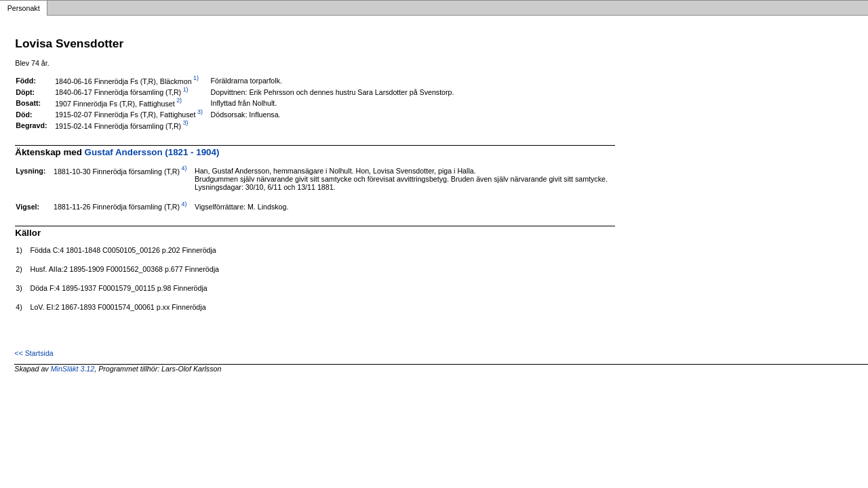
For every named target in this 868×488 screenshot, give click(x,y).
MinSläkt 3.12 (73, 369)
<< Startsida (34, 353)
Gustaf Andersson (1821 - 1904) (152, 152)
